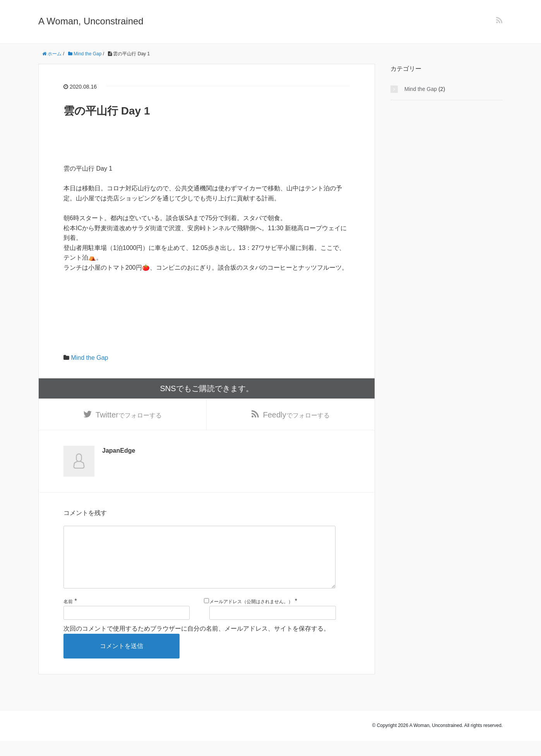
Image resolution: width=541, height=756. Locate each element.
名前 (68, 616)
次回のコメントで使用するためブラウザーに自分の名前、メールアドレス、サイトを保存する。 (197, 644)
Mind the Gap (89, 358)
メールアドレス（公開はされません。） (251, 616)
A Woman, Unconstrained (91, 21)
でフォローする (129, 416)
